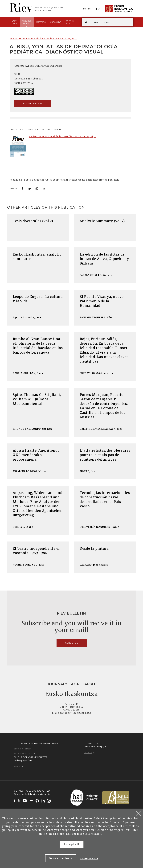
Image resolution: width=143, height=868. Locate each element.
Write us (89, 753)
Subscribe (56, 22)
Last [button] (15, 22)
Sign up (19, 767)
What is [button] (70, 22)
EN (99, 9)
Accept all (71, 844)
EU (85, 9)
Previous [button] (27, 24)
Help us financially (25, 754)
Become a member (24, 749)
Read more (56, 834)
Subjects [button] (41, 22)
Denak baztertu (61, 858)
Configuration (89, 859)
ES (89, 9)
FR (94, 9)
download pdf (33, 103)
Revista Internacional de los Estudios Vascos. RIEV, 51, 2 (43, 39)
